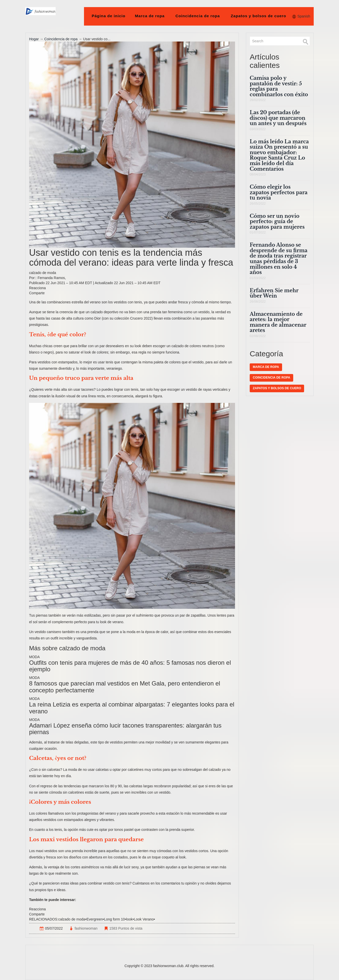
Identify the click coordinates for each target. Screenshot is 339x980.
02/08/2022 (258, 336)
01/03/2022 (258, 278)
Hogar (34, 39)
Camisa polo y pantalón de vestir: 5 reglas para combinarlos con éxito (279, 86)
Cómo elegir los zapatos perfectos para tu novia (279, 192)
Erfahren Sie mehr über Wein (274, 293)
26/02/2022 (258, 100)
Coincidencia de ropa (198, 16)
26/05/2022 (258, 204)
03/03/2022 (258, 129)
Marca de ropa (150, 16)
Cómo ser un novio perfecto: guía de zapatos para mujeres (277, 221)
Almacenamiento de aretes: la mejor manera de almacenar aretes (278, 322)
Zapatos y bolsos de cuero (259, 16)
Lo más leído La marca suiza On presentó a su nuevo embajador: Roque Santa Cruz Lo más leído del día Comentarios (279, 155)
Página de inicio (109, 16)
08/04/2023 (258, 174)
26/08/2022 (258, 302)
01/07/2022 (258, 232)
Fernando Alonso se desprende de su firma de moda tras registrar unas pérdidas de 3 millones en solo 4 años (279, 259)
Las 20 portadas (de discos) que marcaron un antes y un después (278, 118)
